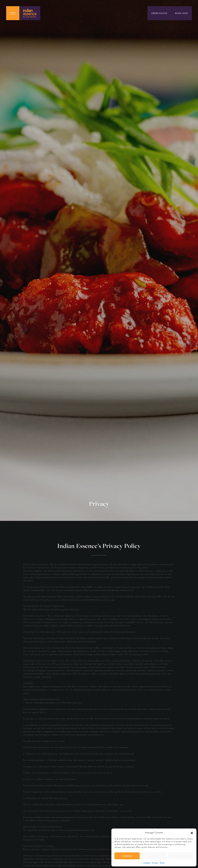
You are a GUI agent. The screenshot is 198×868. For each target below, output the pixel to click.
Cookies (147, 863)
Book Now (182, 13)
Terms (162, 863)
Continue (127, 856)
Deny (154, 856)
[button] (192, 833)
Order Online (159, 13)
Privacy (155, 863)
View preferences (181, 856)
